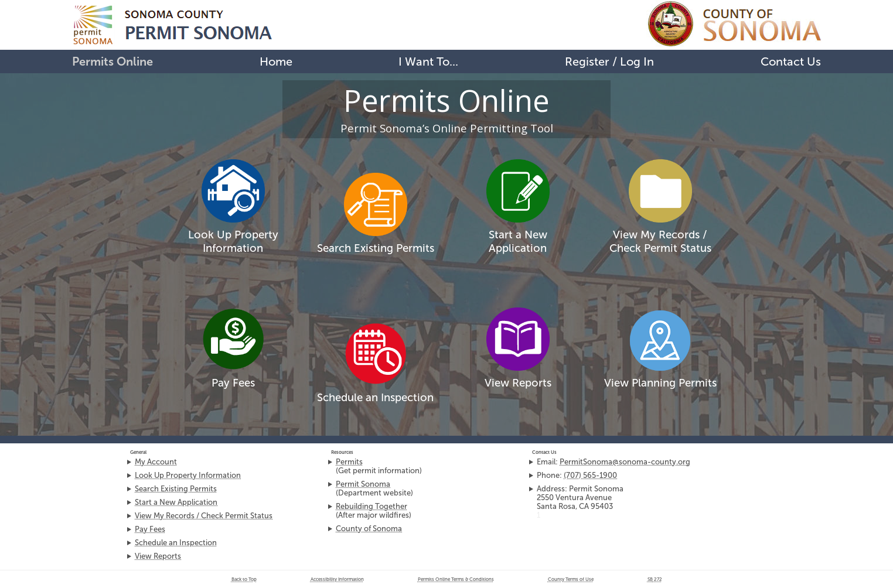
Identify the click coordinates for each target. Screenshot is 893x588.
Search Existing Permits (376, 248)
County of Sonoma (369, 529)
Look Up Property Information (233, 241)
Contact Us (791, 61)
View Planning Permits (660, 383)
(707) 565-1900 (590, 475)
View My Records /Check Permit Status (660, 241)
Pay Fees (233, 383)
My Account (156, 462)
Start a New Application (518, 241)
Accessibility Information (337, 579)
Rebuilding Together (371, 506)
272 (655, 579)
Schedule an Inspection (375, 397)
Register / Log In (609, 61)
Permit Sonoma (363, 484)
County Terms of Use (571, 579)
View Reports (518, 383)
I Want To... (428, 61)
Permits (349, 462)
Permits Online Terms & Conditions (456, 579)
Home (276, 61)
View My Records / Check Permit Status (204, 516)
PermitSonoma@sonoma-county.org (625, 462)
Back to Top (244, 579)
